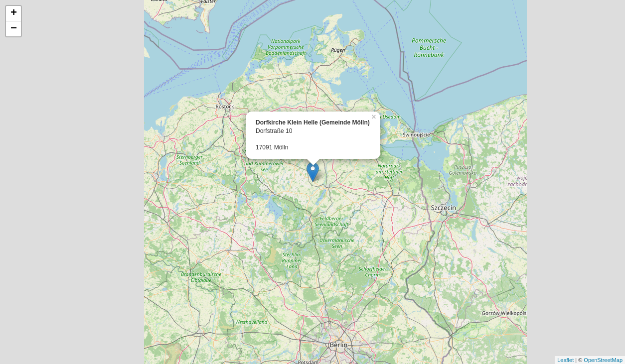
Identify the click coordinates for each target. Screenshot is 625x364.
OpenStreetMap (603, 360)
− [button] (14, 29)
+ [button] (14, 13)
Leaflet (565, 360)
